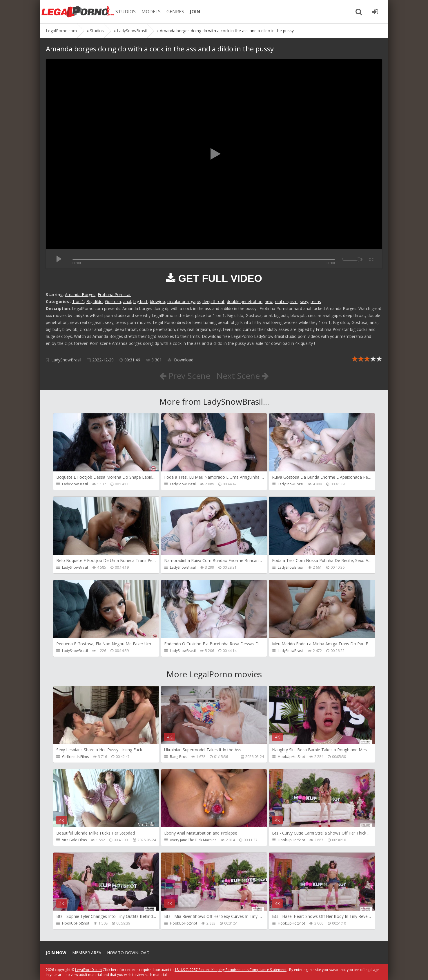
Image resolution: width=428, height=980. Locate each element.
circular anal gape (184, 301)
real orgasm (286, 301)
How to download (128, 953)
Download (181, 360)
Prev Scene (185, 376)
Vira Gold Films (74, 840)
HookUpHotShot (291, 757)
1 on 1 (78, 301)
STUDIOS (126, 12)
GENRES (175, 12)
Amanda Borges (80, 294)
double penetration (245, 301)
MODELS (151, 12)
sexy (304, 301)
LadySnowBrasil (66, 360)
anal (127, 301)
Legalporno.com (78, 12)
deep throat (213, 301)
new (269, 301)
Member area (87, 953)
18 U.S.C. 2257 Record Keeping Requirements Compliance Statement (231, 970)
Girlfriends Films (75, 757)
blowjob (157, 301)
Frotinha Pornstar (114, 294)
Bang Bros (178, 757)
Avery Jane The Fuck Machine (193, 840)
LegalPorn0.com (88, 970)
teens (316, 301)
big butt (140, 301)
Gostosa (113, 301)
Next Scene (243, 376)
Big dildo (95, 301)
